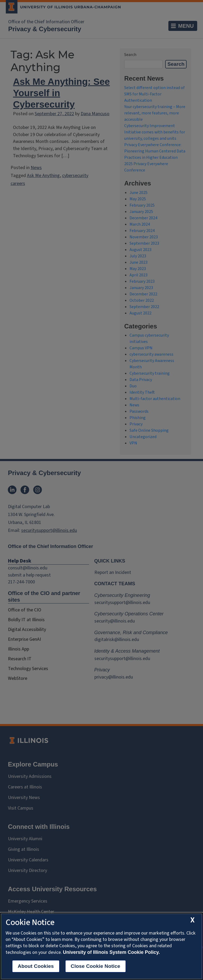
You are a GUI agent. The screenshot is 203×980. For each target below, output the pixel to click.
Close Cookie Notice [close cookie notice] (96, 966)
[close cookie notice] (192, 920)
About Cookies (36, 966)
